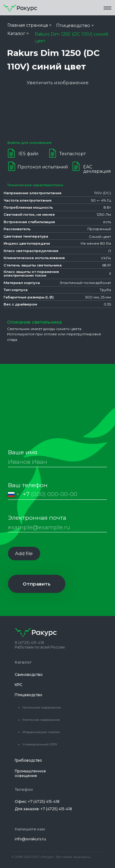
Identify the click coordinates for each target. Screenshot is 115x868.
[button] (107, 8)
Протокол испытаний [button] (43, 167)
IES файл (28, 154)
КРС (19, 685)
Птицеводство (29, 695)
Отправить (37, 584)
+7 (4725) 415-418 (44, 801)
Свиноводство (29, 675)
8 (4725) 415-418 (29, 643)
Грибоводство (28, 760)
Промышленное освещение (30, 773)
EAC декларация (97, 169)
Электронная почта (37, 518)
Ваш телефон (28, 485)
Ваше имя (23, 452)
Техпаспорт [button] (73, 154)
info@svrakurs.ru (30, 839)
